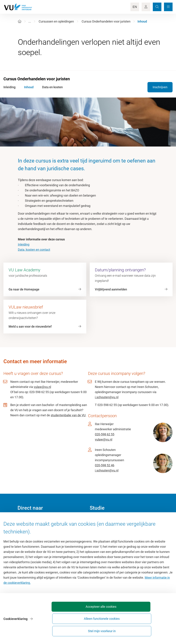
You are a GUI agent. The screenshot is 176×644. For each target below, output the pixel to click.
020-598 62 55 (105, 434)
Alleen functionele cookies (115, 629)
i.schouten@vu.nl (107, 397)
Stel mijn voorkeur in (153, 629)
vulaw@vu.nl (42, 387)
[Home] (20, 21)
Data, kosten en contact (34, 250)
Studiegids (97, 527)
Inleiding (24, 244)
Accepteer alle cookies (77, 629)
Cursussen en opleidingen (56, 21)
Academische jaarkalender (108, 519)
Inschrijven (160, 87)
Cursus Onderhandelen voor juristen (106, 21)
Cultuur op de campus (32, 527)
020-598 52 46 (105, 465)
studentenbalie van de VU (68, 415)
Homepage (25, 519)
